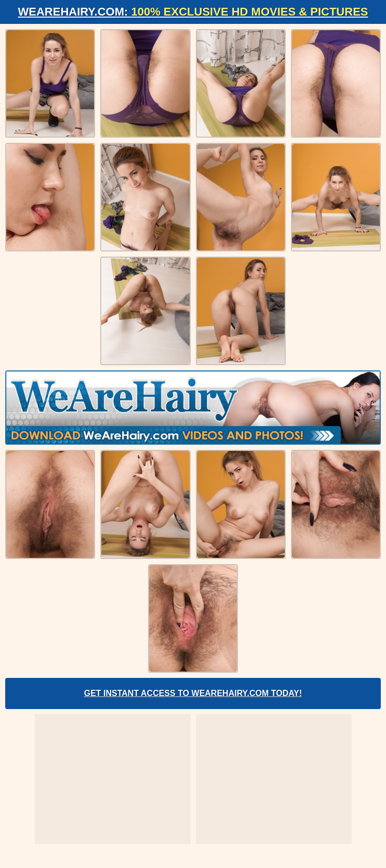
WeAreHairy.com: (193, 12)
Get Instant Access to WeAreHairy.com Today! (193, 693)
